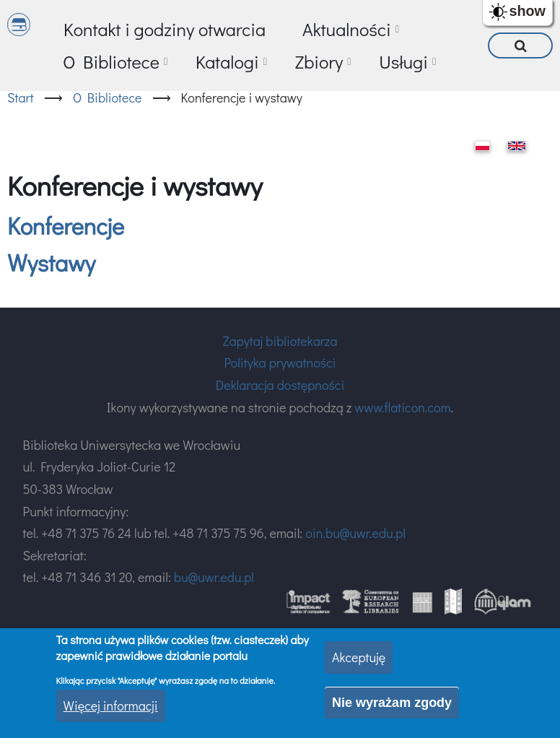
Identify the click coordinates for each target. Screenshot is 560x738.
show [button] (527, 11)
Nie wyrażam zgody (392, 703)
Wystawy (51, 262)
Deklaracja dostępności (280, 385)
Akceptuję (359, 657)
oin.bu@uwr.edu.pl (355, 533)
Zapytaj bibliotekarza (280, 341)
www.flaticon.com (402, 407)
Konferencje (66, 226)
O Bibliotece (108, 97)
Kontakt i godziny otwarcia (165, 29)
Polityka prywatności (280, 363)
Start (21, 97)
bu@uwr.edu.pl (214, 577)
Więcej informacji (111, 706)
